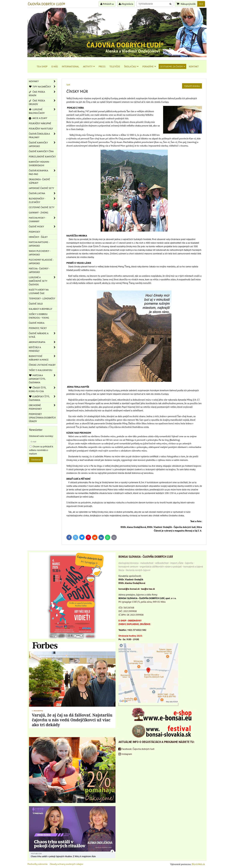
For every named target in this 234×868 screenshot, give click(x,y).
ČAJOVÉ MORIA (37, 323)
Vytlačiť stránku (192, 86)
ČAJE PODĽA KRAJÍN (43, 94)
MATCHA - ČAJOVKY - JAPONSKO (39, 270)
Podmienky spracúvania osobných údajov (42, 418)
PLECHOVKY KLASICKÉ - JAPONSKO (41, 261)
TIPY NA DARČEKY (43, 87)
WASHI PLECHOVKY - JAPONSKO (40, 253)
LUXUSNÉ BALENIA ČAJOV (43, 111)
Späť (68, 85)
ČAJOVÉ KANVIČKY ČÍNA (41, 151)
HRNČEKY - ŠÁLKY (38, 237)
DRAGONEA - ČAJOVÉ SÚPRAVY (39, 181)
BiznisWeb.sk (198, 864)
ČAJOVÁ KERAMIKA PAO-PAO (43, 172)
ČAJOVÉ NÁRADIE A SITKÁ (43, 335)
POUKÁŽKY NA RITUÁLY (41, 129)
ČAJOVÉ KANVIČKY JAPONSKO (43, 144)
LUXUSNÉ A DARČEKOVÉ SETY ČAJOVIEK (43, 281)
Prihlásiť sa (107, 4)
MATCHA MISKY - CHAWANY (43, 219)
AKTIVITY (89, 66)
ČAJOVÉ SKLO (36, 304)
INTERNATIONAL (70, 66)
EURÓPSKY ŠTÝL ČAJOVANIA (43, 398)
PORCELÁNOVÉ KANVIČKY (42, 157)
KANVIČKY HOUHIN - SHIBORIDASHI (40, 164)
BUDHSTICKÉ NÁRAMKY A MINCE (43, 358)
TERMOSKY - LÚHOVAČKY (42, 298)
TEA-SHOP (42, 66)
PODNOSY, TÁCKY (38, 328)
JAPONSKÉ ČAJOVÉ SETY (41, 188)
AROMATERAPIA (43, 342)
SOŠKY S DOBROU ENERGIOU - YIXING (39, 316)
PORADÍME (149, 66)
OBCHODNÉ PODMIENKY (43, 407)
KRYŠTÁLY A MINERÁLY (43, 349)
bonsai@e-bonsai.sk (129, 589)
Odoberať (36, 460)
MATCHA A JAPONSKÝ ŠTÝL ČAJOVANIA (43, 379)
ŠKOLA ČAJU (131, 66)
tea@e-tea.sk (148, 589)
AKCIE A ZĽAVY (38, 118)
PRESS (102, 66)
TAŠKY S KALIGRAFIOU (41, 370)
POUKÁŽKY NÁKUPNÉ (40, 123)
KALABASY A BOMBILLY (41, 309)
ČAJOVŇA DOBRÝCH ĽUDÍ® (46, 4)
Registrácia (126, 4)
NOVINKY (43, 81)
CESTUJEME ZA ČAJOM (172, 66)
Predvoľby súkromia (37, 864)
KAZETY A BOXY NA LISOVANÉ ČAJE (39, 291)
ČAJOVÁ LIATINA (43, 193)
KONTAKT (194, 66)
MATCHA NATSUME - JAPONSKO (39, 244)
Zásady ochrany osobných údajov (66, 864)
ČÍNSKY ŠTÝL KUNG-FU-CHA (43, 389)
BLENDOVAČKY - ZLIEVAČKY (43, 200)
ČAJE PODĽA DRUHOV (43, 102)
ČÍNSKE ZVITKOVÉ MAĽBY (42, 365)
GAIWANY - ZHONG (39, 212)
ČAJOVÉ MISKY (43, 226)
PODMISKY (34, 232)
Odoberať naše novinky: (41, 436)
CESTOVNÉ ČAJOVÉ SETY (42, 207)
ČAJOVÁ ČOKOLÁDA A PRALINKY (43, 136)
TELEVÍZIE (115, 66)
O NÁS (55, 66)
